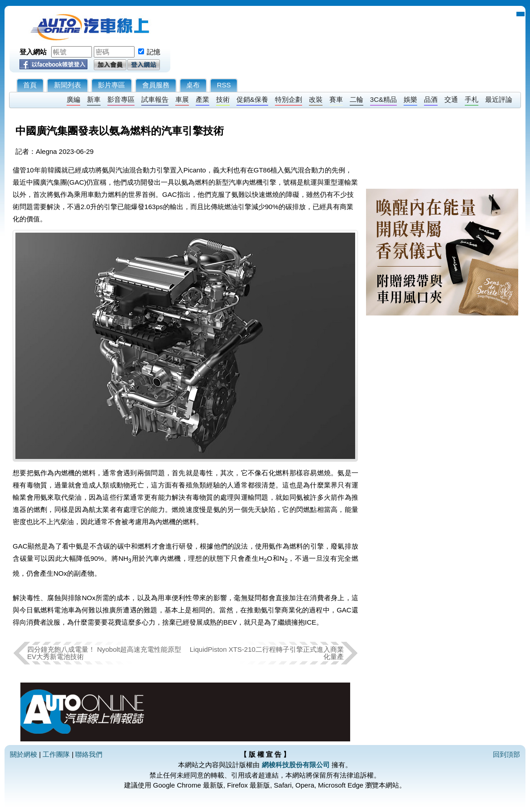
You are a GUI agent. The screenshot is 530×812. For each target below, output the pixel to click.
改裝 (316, 99)
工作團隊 (56, 754)
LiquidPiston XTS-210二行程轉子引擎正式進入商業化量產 (267, 653)
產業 (202, 99)
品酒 (431, 99)
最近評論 (499, 99)
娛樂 (410, 99)
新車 (94, 99)
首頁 (30, 85)
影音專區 (121, 99)
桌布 (193, 85)
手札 (472, 99)
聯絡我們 (89, 754)
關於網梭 (24, 754)
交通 (451, 99)
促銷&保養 (252, 99)
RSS (224, 85)
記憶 (154, 52)
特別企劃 (289, 99)
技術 (223, 99)
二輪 (357, 99)
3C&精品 (383, 99)
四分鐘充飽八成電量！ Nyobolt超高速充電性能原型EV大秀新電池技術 (104, 653)
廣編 (73, 99)
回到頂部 (506, 754)
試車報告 (155, 99)
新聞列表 (67, 85)
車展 (182, 99)
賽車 (336, 99)
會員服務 (156, 85)
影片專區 (111, 85)
